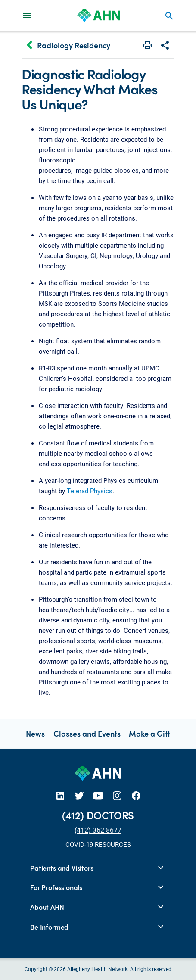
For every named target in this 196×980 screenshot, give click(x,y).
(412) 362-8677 (98, 830)
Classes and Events (87, 733)
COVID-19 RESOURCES (98, 844)
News (35, 733)
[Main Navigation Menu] (27, 15)
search (169, 16)
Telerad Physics (90, 491)
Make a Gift (149, 733)
